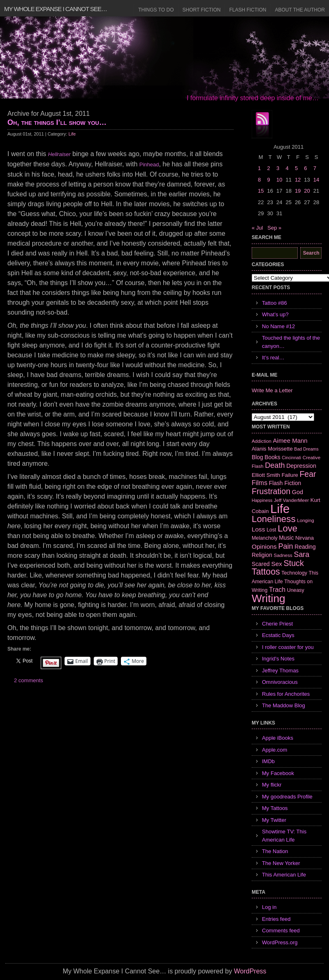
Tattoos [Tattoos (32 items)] (266, 572)
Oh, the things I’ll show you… (57, 122)
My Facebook (278, 773)
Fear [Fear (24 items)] (308, 474)
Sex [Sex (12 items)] (277, 564)
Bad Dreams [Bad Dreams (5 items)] (306, 449)
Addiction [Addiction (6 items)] (262, 441)
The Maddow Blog (284, 705)
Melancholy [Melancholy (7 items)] (265, 538)
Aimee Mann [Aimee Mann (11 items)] (290, 441)
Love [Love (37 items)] (287, 528)
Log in (269, 907)
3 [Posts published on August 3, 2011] (278, 168)
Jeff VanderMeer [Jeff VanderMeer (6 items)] (291, 500)
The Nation (275, 851)
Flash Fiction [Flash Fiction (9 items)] (285, 483)
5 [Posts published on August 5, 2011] (296, 168)
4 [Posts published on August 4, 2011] (287, 168)
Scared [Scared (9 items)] (261, 564)
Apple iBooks (278, 738)
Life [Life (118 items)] (280, 509)
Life (72, 134)
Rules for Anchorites (286, 694)
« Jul (257, 228)
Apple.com (275, 750)
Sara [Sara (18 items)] (302, 554)
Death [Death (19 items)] (275, 465)
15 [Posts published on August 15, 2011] (261, 191)
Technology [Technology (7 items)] (294, 573)
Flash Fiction (248, 10)
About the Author (300, 10)
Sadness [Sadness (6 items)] (283, 555)
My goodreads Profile (287, 797)
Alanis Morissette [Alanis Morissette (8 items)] (272, 449)
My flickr (272, 785)
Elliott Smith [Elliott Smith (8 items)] (266, 475)
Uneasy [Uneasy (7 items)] (296, 590)
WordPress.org (280, 942)
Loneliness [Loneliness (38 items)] (274, 519)
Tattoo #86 (275, 303)
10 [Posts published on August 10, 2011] (279, 180)
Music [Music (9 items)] (286, 538)
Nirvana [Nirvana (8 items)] (305, 538)
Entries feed (276, 919)
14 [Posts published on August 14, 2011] (316, 180)
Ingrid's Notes (278, 659)
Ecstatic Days (278, 635)
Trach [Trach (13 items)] (277, 590)
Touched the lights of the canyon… (291, 342)
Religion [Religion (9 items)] (262, 555)
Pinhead (149, 164)
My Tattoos (275, 808)
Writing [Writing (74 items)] (269, 598)
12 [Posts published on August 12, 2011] (298, 180)
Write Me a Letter (272, 390)
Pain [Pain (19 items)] (285, 546)
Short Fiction (202, 10)
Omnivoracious (280, 682)
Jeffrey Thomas (280, 671)
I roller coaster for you (288, 647)
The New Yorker (281, 863)
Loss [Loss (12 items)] (258, 529)
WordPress (250, 971)
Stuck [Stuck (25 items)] (294, 563)
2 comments (29, 680)
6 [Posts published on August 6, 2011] (305, 168)
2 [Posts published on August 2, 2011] (268, 168)
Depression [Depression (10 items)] (301, 466)
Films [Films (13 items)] (259, 483)
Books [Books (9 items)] (272, 457)
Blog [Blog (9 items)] (257, 457)
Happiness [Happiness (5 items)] (262, 500)
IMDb (268, 761)
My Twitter (274, 820)
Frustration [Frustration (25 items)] (271, 491)
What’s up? (275, 314)
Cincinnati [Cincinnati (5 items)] (291, 458)
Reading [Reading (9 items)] (305, 547)
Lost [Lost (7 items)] (271, 530)
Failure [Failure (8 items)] (290, 475)
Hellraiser (59, 154)
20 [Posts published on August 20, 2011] (307, 191)
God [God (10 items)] (298, 492)
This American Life (284, 875)
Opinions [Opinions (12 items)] (264, 546)
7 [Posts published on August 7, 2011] (315, 168)
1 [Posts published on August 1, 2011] (259, 168)
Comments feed (281, 931)
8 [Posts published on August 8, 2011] (259, 180)
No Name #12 (278, 326)
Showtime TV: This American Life (284, 836)
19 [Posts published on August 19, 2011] (298, 191)
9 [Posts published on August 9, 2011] (268, 180)
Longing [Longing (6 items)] (306, 520)
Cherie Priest (277, 624)
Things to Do (156, 10)
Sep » (274, 228)
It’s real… (273, 358)
